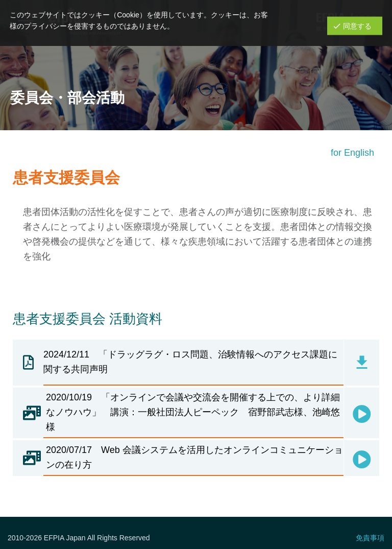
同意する (357, 26)
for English (352, 153)
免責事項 (370, 538)
